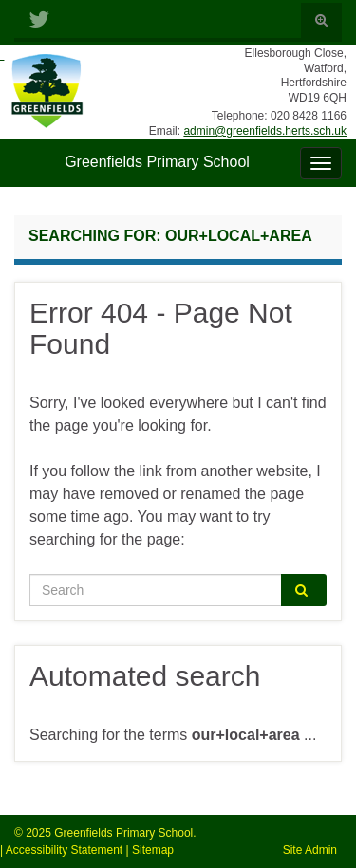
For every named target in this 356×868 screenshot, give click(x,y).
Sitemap (153, 850)
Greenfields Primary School (157, 162)
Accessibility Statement (64, 850)
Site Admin (310, 850)
